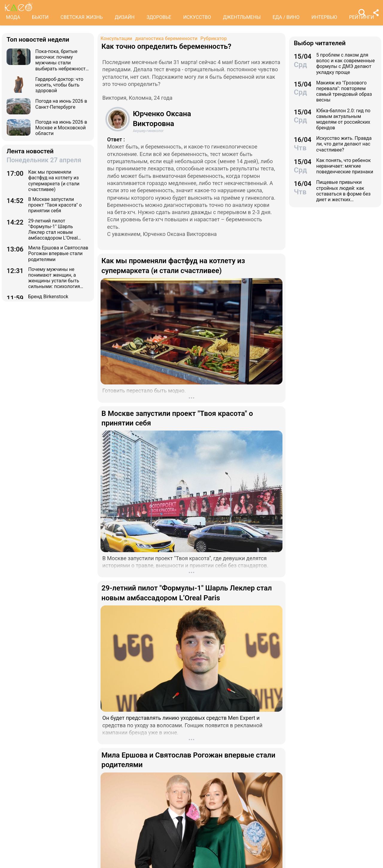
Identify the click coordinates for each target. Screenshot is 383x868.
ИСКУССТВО (197, 17)
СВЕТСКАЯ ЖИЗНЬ (82, 17)
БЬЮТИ (40, 17)
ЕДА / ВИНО (286, 17)
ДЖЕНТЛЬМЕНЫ (242, 17)
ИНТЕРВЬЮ (324, 17)
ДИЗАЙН (124, 17)
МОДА (13, 17)
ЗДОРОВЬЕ (159, 17)
